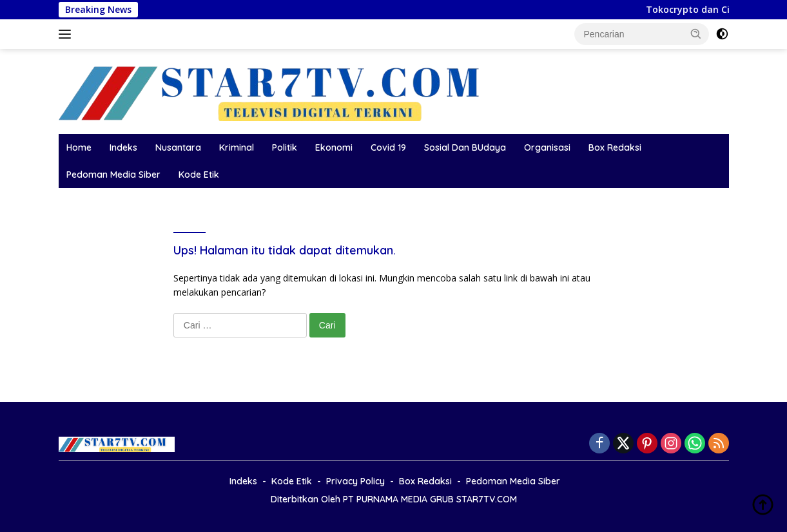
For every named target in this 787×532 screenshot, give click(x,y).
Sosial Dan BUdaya (465, 147)
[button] (696, 33)
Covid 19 (388, 147)
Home (79, 147)
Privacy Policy (355, 481)
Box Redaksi (615, 147)
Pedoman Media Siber (113, 175)
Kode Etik (199, 175)
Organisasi (547, 147)
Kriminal (237, 147)
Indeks (123, 147)
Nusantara (178, 147)
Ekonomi (334, 147)
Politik (285, 147)
